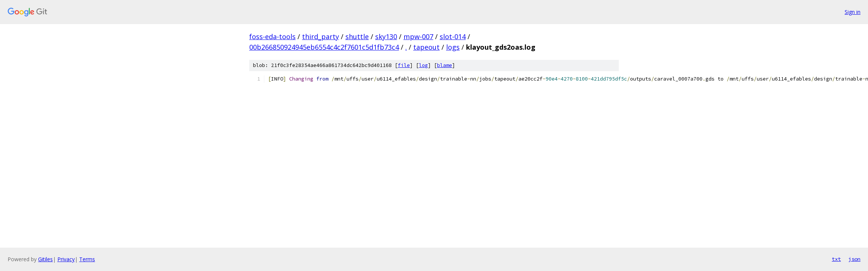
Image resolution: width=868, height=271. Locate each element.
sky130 (386, 37)
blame (445, 65)
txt (836, 259)
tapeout (426, 47)
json (854, 259)
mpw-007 (418, 37)
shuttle (357, 37)
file (404, 65)
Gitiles (45, 259)
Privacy (66, 259)
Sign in (853, 12)
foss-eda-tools (272, 37)
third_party (321, 37)
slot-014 (453, 37)
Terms (87, 259)
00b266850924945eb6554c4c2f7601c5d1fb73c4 (324, 47)
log (423, 65)
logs (453, 47)
